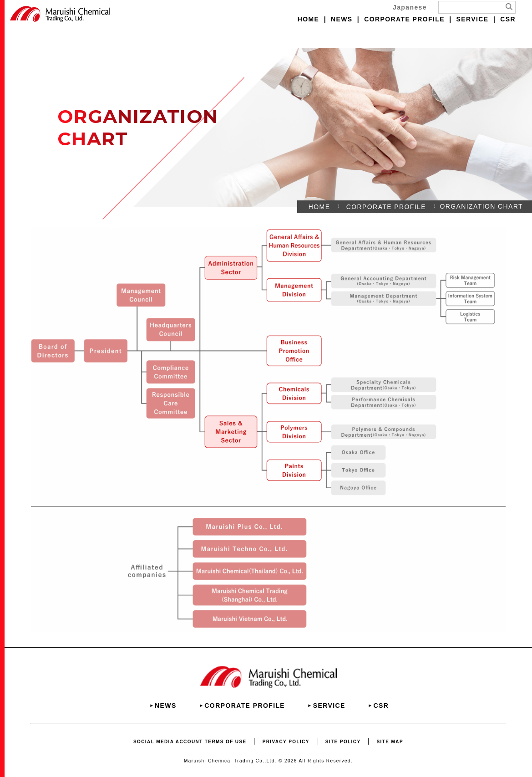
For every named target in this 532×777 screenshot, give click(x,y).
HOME (309, 19)
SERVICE (473, 19)
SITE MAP (390, 742)
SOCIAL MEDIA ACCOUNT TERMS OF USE (190, 742)
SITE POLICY (343, 742)
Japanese (410, 7)
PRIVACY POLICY (286, 742)
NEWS (342, 19)
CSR (508, 19)
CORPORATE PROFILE (404, 19)
